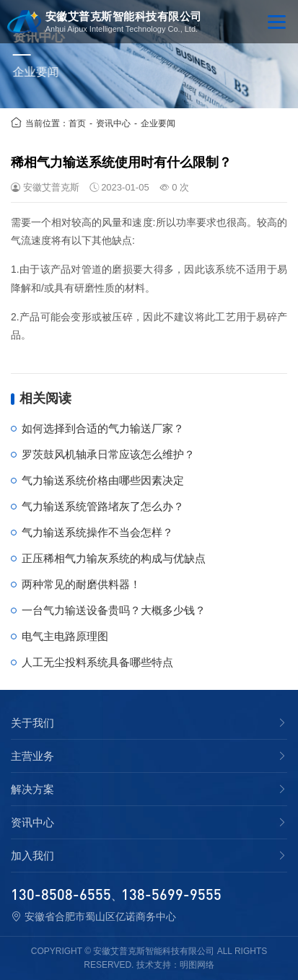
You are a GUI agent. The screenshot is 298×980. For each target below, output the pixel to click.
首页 (77, 123)
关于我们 (32, 723)
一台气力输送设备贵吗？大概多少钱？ (114, 610)
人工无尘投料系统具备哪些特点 (97, 662)
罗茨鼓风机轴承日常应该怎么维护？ (108, 454)
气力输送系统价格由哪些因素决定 (103, 480)
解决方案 (32, 789)
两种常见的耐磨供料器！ (81, 584)
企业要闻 (158, 123)
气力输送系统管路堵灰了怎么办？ (103, 506)
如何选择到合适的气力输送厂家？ (103, 428)
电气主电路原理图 (65, 636)
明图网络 (197, 965)
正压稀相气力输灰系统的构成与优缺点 (114, 558)
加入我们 (32, 856)
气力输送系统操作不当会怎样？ (97, 532)
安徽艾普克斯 (51, 187)
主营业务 (32, 756)
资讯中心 (113, 123)
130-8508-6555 (61, 894)
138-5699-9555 (171, 894)
